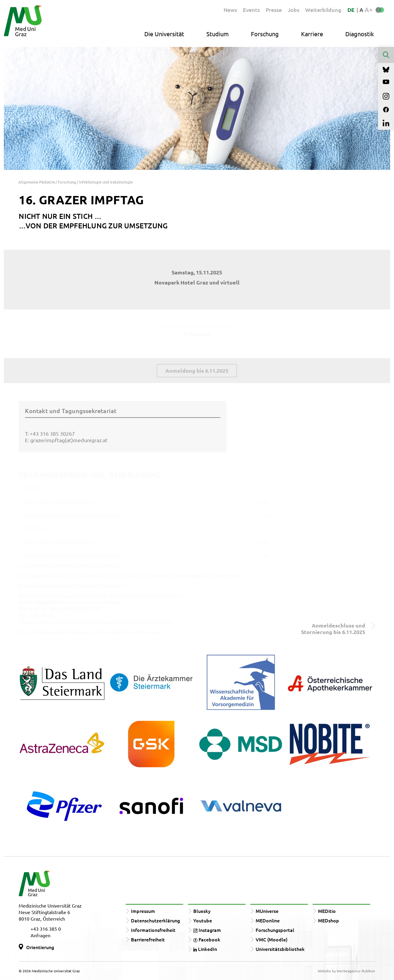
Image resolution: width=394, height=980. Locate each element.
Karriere (312, 34)
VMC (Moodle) (272, 939)
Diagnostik (360, 34)
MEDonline (268, 920)
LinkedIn (205, 949)
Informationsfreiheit (153, 930)
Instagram (207, 930)
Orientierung (40, 947)
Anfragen (41, 935)
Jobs (293, 10)
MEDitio (327, 911)
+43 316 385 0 (46, 929)
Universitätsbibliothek (280, 949)
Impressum (143, 911)
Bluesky (202, 911)
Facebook (207, 939)
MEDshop (329, 920)
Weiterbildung (323, 10)
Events (251, 10)
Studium (217, 34)
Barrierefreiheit (148, 939)
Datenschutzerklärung (155, 920)
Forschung (265, 34)
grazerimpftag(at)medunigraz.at (69, 440)
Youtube (203, 920)
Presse (274, 10)
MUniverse (267, 911)
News (230, 10)
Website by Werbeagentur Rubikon (346, 971)
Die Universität (164, 34)
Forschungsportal (275, 930)
